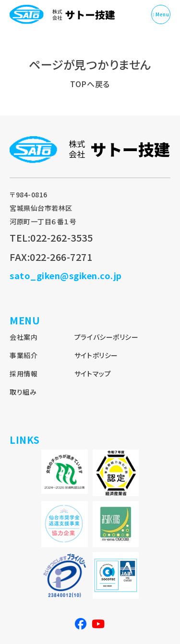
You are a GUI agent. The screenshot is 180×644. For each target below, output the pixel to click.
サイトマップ (93, 374)
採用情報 (24, 374)
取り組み (23, 392)
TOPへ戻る (90, 84)
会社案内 (24, 337)
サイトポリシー (96, 355)
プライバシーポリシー (106, 337)
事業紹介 (24, 355)
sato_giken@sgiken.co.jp (66, 275)
